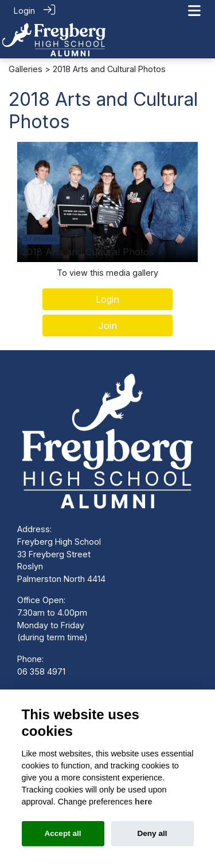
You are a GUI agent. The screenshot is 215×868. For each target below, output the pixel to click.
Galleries (26, 68)
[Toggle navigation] (194, 11)
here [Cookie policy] (143, 802)
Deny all (152, 833)
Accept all (62, 833)
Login (24, 11)
